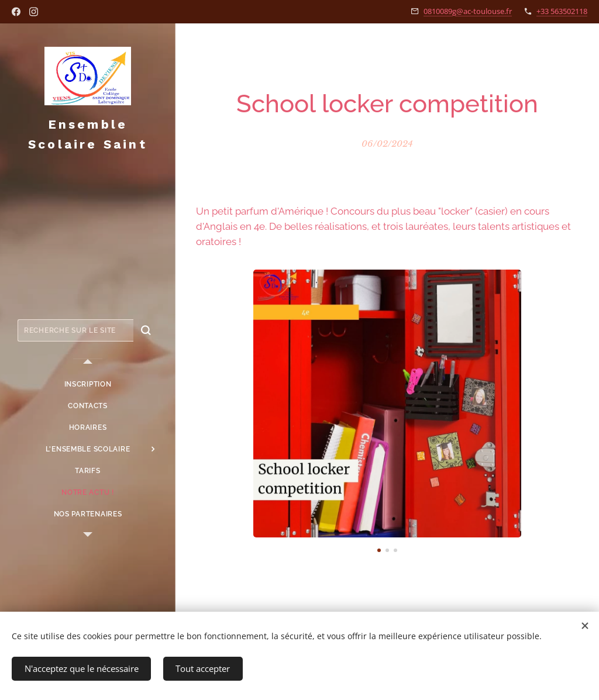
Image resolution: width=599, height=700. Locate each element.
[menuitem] (88, 385)
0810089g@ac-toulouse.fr (468, 11)
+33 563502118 (562, 11)
